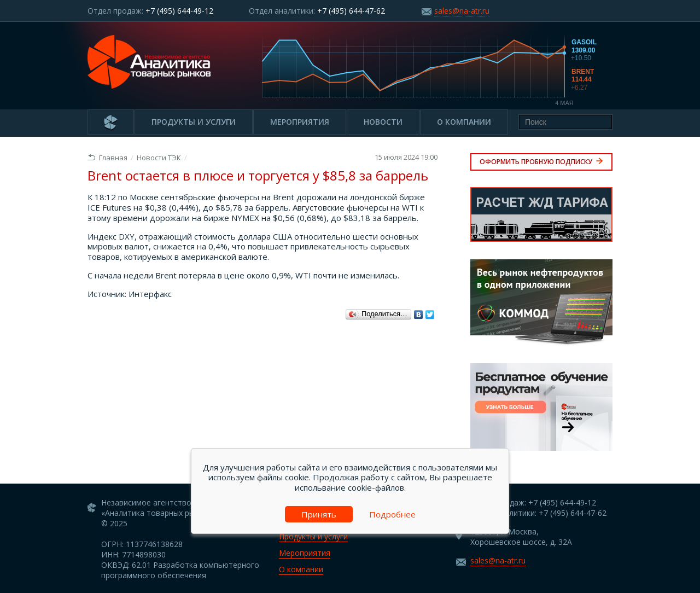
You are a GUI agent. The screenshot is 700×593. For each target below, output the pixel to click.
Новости (383, 122)
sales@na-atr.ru (462, 11)
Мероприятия (300, 122)
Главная (107, 158)
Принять (319, 514)
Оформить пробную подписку (541, 162)
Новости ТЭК (159, 158)
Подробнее (392, 514)
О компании (464, 122)
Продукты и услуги (194, 122)
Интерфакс (150, 294)
